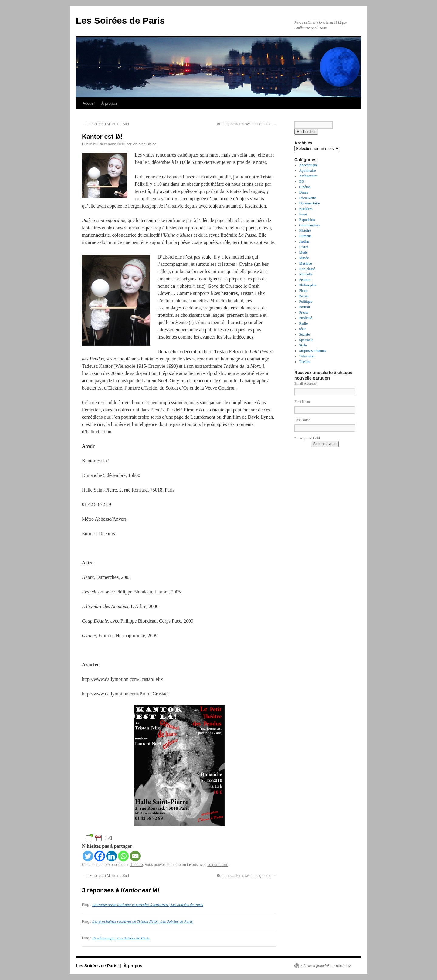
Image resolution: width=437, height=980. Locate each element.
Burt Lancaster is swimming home (247, 124)
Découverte (308, 198)
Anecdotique (308, 165)
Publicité (306, 318)
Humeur (305, 236)
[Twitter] (88, 856)
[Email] (135, 856)
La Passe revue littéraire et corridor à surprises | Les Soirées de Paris (148, 905)
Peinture (305, 280)
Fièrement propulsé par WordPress (326, 966)
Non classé (307, 269)
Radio (304, 323)
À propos (109, 103)
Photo (303, 291)
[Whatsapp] (123, 856)
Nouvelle (306, 274)
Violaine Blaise (145, 144)
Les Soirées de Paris (120, 20)
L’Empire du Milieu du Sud (105, 124)
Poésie (304, 296)
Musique (306, 263)
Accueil (89, 103)
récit (302, 329)
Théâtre (136, 865)
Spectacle (306, 340)
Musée (304, 258)
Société (305, 334)
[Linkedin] (112, 856)
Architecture (308, 176)
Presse (304, 313)
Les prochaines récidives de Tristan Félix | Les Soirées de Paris (142, 921)
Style (303, 345)
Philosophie (308, 285)
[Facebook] (100, 856)
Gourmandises (310, 225)
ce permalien (218, 865)
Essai (303, 214)
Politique (306, 302)
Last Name (302, 420)
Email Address (306, 384)
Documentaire (310, 203)
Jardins (304, 242)
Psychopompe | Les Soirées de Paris (121, 938)
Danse (304, 192)
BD (302, 181)
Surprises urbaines (313, 351)
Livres (304, 247)
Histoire (305, 231)
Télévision (307, 356)
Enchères (306, 209)
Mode (303, 252)
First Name (303, 402)
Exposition (307, 220)
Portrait (305, 307)
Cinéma (305, 187)
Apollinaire (308, 171)
